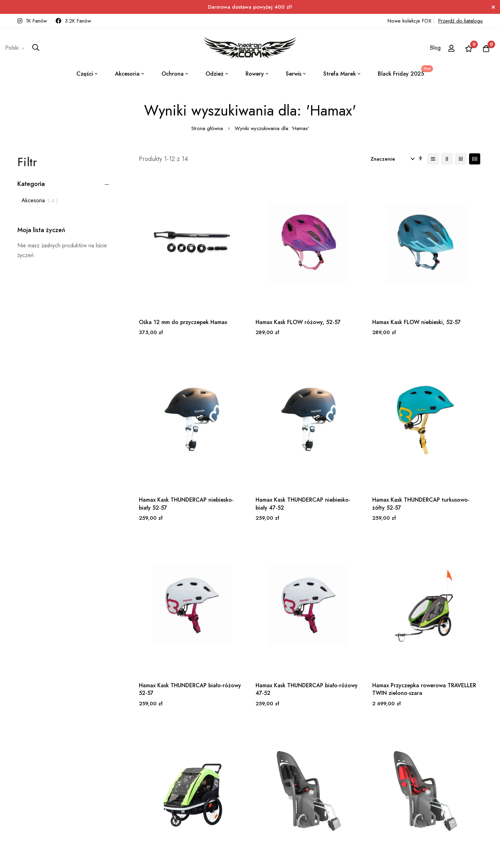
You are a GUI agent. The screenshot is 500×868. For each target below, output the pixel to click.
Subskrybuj (164, 768)
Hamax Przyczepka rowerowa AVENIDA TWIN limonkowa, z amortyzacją (265, 598)
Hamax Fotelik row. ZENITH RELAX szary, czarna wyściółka (354, 594)
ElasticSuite (61, 864)
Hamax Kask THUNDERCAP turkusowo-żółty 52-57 (261, 443)
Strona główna (208, 128)
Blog (435, 48)
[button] (16, 48)
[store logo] (250, 48)
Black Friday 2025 (404, 71)
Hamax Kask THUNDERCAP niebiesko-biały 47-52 (173, 443)
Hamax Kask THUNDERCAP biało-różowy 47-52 (438, 443)
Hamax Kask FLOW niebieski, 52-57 (352, 292)
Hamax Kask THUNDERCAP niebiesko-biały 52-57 (438, 292)
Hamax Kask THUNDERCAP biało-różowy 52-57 (350, 443)
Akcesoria (41, 200)
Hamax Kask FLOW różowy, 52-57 (262, 292)
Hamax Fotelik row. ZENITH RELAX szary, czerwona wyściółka (439, 598)
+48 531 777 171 (228, 756)
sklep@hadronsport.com (236, 766)
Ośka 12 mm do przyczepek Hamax (174, 292)
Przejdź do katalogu (460, 21)
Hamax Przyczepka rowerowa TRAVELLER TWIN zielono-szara (176, 598)
